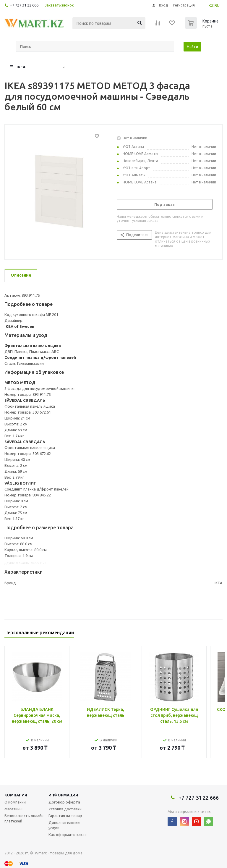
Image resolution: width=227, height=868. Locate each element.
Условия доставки (65, 809)
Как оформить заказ (68, 835)
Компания (16, 795)
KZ (211, 5)
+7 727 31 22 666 (24, 5)
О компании (15, 802)
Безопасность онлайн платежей (24, 818)
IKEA (21, 67)
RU (217, 5)
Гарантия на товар (65, 816)
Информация (63, 795)
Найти (192, 46)
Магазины (13, 809)
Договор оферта (64, 802)
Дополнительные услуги (64, 825)
